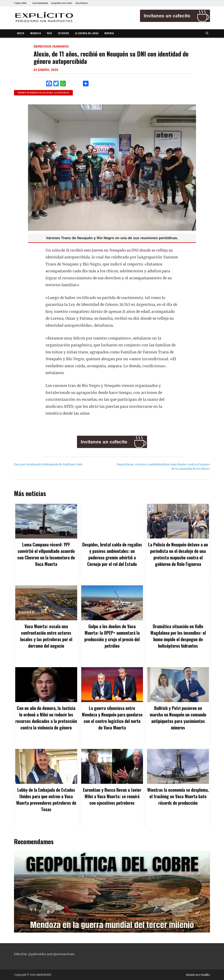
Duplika (205, 975)
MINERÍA (109, 33)
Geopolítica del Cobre (62, 3)
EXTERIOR (63, 33)
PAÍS (49, 33)
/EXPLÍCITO (44, 975)
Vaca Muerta (82, 3)
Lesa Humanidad (40, 3)
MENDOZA (36, 33)
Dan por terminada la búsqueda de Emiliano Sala (48, 464)
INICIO (21, 33)
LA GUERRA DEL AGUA (87, 33)
